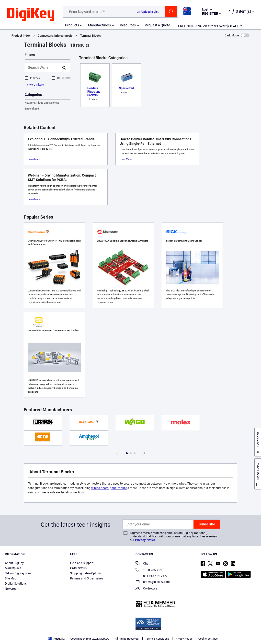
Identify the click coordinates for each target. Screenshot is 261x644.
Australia (57, 639)
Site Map (11, 578)
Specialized (32, 109)
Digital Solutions (16, 584)
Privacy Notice (145, 540)
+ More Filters (35, 85)
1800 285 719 (149, 571)
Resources (128, 25)
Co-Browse (146, 589)
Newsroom (12, 589)
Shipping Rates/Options (86, 573)
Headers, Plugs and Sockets (42, 103)
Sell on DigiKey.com (18, 573)
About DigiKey (14, 563)
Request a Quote (157, 25)
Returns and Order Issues (87, 578)
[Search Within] (44, 67)
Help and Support (82, 563)
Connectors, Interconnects (55, 36)
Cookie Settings (208, 639)
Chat (142, 564)
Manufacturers (99, 25)
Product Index (21, 36)
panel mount (118, 488)
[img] (31, 15)
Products (72, 25)
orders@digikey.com (153, 582)
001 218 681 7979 (152, 576)
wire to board (100, 488)
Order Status (78, 568)
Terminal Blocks (91, 36)
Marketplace (13, 568)
